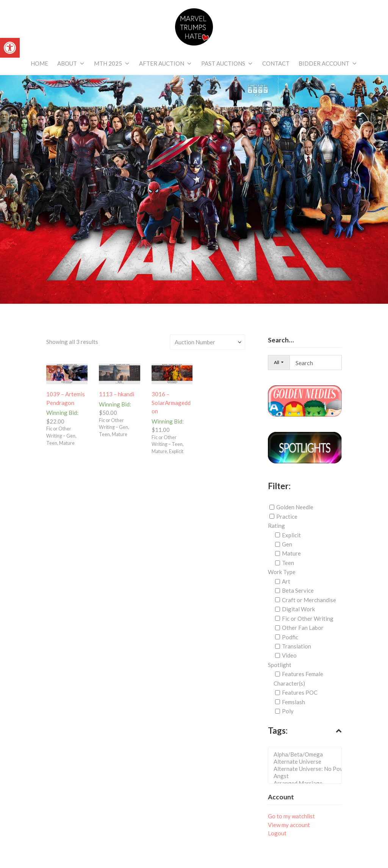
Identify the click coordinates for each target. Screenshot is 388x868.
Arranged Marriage (307, 783)
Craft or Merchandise (309, 600)
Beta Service (298, 590)
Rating (276, 526)
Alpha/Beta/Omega (307, 754)
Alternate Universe (307, 762)
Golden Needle (295, 507)
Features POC (300, 692)
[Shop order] (207, 342)
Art (286, 581)
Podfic (290, 637)
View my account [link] (289, 825)
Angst (307, 776)
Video (289, 655)
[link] (10, 48)
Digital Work (298, 609)
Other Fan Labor (303, 628)
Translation (296, 646)
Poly (288, 711)
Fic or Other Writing (308, 618)
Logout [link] (277, 833)
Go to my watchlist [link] (291, 816)
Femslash (293, 702)
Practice (287, 516)
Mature (291, 553)
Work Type (282, 572)
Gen (287, 544)
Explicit (291, 535)
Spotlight (280, 665)
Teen (288, 563)
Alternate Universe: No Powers (307, 769)
